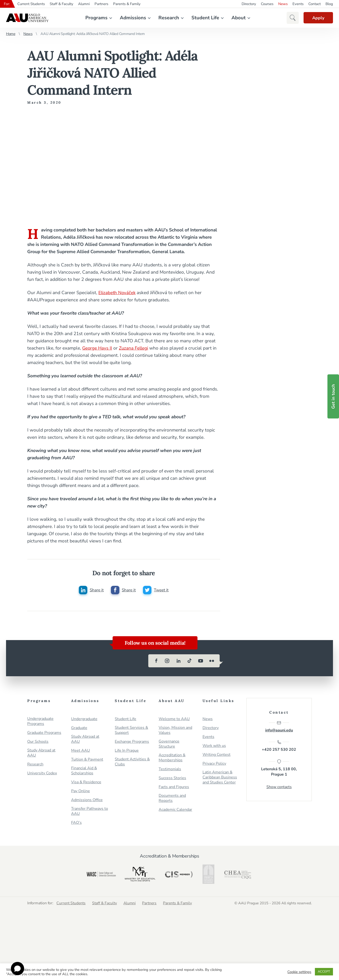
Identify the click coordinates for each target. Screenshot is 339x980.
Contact (315, 4)
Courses (267, 4)
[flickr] (212, 661)
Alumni (84, 4)
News (283, 4)
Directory (249, 4)
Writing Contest (217, 755)
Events (298, 4)
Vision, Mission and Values (175, 730)
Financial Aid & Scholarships (84, 771)
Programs (95, 18)
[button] (291, 18)
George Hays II (97, 348)
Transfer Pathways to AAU (90, 811)
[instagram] (167, 661)
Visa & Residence (86, 782)
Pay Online (81, 791)
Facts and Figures (174, 787)
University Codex (42, 774)
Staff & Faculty (61, 4)
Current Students (31, 4)
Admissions (132, 18)
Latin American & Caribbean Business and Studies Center (220, 778)
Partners (101, 4)
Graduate (79, 728)
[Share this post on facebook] (123, 590)
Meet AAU (81, 751)
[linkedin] (178, 661)
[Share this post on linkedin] (91, 590)
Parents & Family (127, 4)
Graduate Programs (44, 733)
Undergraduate (84, 719)
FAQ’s (76, 823)
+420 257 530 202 (279, 747)
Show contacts (279, 788)
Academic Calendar (175, 810)
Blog (329, 4)
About (238, 18)
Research (168, 18)
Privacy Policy (214, 764)
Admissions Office (87, 800)
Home (11, 34)
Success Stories (172, 778)
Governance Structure (169, 744)
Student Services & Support (131, 730)
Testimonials (170, 769)
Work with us (214, 746)
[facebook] (156, 661)
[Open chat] (17, 969)
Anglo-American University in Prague (27, 18)
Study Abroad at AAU (41, 753)
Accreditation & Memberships (172, 758)
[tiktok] (190, 661)
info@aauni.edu (279, 727)
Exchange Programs (132, 742)
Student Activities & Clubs (132, 762)
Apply (317, 18)
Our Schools (38, 742)
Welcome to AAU (174, 719)
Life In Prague (127, 751)
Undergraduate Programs (40, 722)
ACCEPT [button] (324, 972)
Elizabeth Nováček (117, 293)
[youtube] (201, 661)
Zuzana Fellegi (134, 348)
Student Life (204, 18)
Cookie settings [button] (299, 972)
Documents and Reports (172, 798)
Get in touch (333, 396)
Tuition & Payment (87, 760)
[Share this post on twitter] (156, 590)
